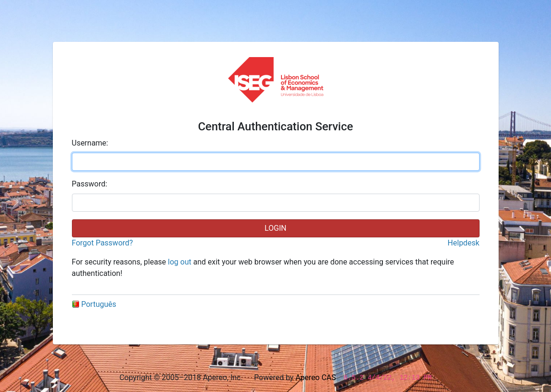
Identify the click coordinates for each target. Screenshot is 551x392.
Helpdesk (464, 243)
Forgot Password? (103, 243)
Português (94, 304)
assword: (90, 184)
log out (180, 262)
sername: (90, 143)
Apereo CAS (316, 377)
